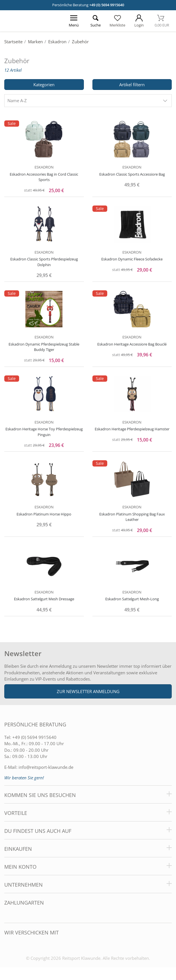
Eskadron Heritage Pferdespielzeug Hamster (132, 429)
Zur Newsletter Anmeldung (88, 691)
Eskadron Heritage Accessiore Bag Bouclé (132, 344)
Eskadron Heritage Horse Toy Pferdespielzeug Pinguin (44, 432)
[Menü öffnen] (74, 21)
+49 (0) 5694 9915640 (107, 5)
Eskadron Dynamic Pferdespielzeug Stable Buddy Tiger (44, 347)
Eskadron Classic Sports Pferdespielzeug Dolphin (44, 262)
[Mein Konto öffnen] (139, 21)
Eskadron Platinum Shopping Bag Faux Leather (132, 517)
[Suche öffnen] (96, 21)
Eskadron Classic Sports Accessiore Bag (132, 174)
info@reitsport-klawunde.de (46, 767)
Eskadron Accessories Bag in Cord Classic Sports (44, 177)
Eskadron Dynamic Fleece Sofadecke (132, 259)
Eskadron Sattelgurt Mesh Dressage (44, 599)
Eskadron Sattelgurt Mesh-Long (132, 599)
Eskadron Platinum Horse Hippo (44, 514)
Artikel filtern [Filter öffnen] (132, 85)
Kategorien (44, 85)
